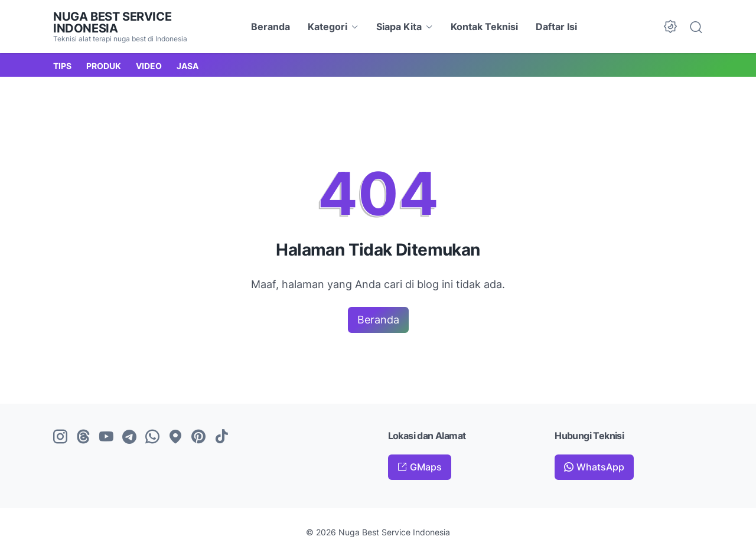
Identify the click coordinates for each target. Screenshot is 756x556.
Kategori (328, 27)
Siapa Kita (399, 27)
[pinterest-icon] (198, 437)
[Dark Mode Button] (670, 27)
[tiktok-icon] (221, 437)
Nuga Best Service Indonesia (112, 22)
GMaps (426, 467)
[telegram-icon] (129, 437)
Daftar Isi (556, 27)
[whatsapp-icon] (152, 437)
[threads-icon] (83, 437)
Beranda (271, 27)
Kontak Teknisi (484, 27)
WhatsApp (600, 467)
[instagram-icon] (60, 437)
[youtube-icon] (106, 437)
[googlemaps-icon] (175, 437)
